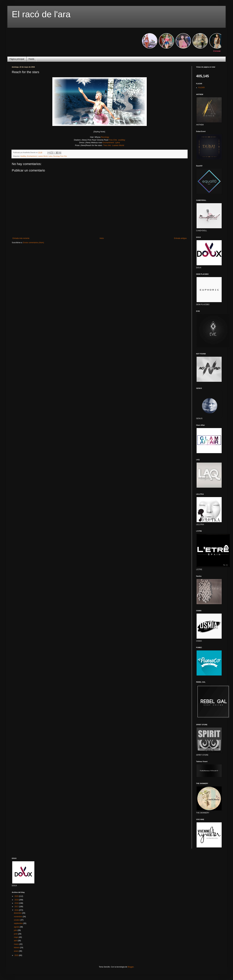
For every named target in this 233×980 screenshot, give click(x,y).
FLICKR (202, 88)
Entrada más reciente (21, 238)
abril (16, 941)
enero (16, 951)
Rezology (105, 137)
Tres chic (107, 145)
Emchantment (32, 156)
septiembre (19, 923)
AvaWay (23, 156)
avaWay (122, 140)
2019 (17, 900)
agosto (17, 927)
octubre (17, 920)
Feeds (31, 59)
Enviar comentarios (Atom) (33, 243)
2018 (17, 903)
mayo (16, 937)
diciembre (18, 913)
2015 (17, 955)
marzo (17, 944)
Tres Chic (113, 140)
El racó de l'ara (41, 14)
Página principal (17, 59)
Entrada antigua (180, 238)
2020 (17, 896)
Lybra (117, 143)
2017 (17, 907)
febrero (17, 948)
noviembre (18, 917)
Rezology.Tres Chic (60, 156)
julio (16, 930)
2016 (17, 910)
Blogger (131, 967)
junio (16, 934)
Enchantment (108, 143)
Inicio (102, 238)
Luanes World (118, 145)
